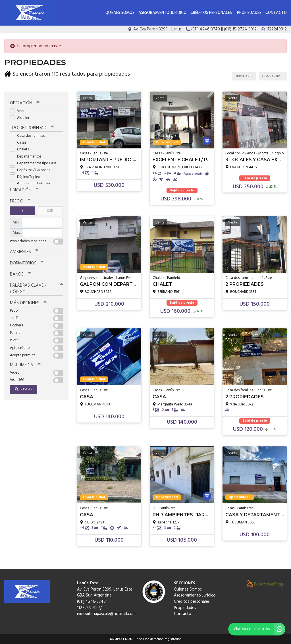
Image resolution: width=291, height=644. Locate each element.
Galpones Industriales (32, 184)
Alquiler (21, 118)
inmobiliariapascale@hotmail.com (106, 614)
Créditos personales (212, 13)
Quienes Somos (120, 13)
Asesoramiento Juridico (162, 13)
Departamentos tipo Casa (35, 163)
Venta (20, 111)
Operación (25, 103)
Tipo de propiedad (32, 128)
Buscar (24, 389)
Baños (20, 274)
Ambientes (24, 252)
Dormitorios (27, 263)
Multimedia (25, 365)
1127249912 (90, 608)
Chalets (21, 149)
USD (50, 211)
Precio (20, 201)
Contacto (276, 13)
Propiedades (249, 13)
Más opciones (28, 303)
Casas (20, 143)
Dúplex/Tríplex (27, 177)
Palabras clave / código (36, 289)
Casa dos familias (29, 136)
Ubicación (24, 190)
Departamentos (27, 157)
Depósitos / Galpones (32, 170)
